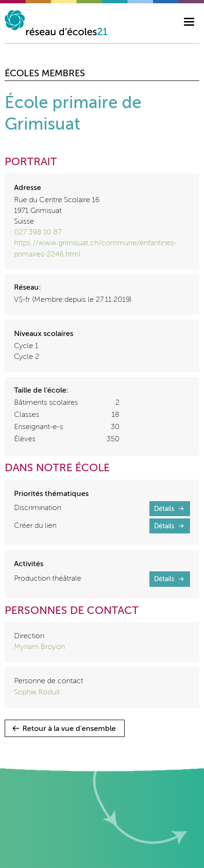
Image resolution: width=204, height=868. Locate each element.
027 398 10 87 (38, 233)
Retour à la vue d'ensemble (69, 729)
